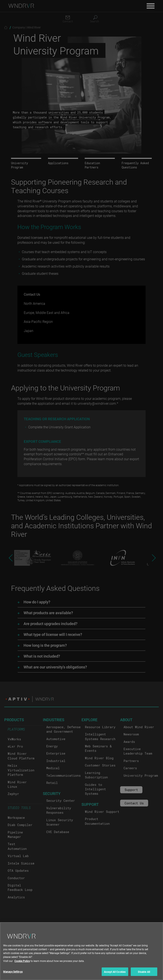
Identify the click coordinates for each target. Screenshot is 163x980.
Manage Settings (13, 975)
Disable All (144, 975)
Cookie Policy (22, 964)
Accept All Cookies (115, 975)
